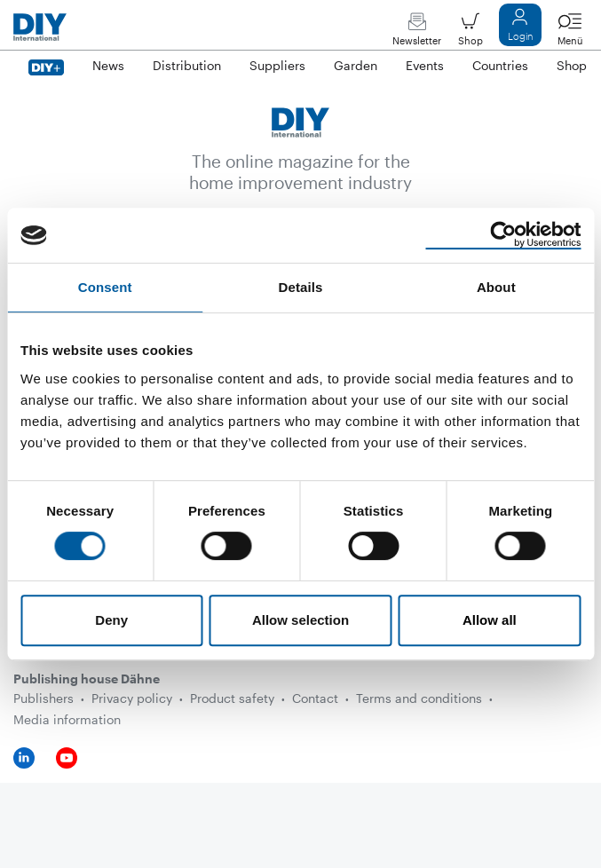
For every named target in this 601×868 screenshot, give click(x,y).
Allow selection (300, 620)
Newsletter (417, 33)
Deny (111, 620)
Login (520, 29)
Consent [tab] (105, 287)
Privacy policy (132, 698)
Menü (570, 33)
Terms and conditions (419, 698)
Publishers (43, 698)
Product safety (232, 698)
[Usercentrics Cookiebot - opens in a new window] (503, 235)
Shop (471, 33)
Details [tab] (301, 287)
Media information (67, 719)
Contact (315, 698)
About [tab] (496, 287)
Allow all (490, 620)
